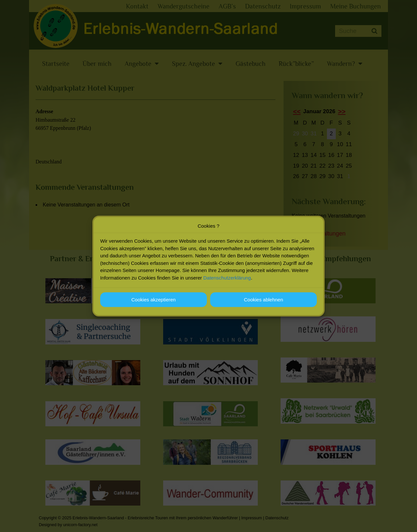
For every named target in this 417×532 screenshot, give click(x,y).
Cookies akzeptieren (154, 301)
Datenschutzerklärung (227, 279)
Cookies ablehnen (263, 301)
